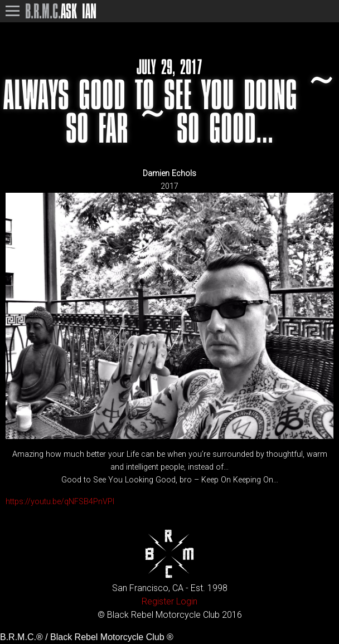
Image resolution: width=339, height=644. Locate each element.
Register (158, 601)
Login (187, 601)
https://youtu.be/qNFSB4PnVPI (60, 502)
